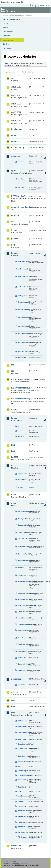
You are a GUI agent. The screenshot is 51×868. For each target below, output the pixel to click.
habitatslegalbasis (23, 317)
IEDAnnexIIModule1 (20, 379)
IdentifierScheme (23, 762)
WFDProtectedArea (23, 816)
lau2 (13, 451)
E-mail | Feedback (9, 861)
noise (14, 503)
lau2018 (15, 457)
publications (17, 679)
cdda (13, 135)
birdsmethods (23, 276)
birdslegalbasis (23, 261)
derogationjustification (23, 302)
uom (13, 707)
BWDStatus (22, 739)
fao (13, 222)
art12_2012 (16, 87)
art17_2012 (16, 112)
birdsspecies (22, 296)
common (15, 141)
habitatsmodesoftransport (23, 343)
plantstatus (22, 480)
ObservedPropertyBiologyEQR (23, 780)
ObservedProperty (23, 775)
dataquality (16, 156)
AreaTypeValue (23, 519)
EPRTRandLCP (18, 196)
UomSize (21, 802)
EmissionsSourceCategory (23, 756)
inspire (14, 410)
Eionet (12, 15)
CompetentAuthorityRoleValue (23, 525)
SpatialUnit (22, 787)
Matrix (20, 766)
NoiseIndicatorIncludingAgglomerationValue (23, 581)
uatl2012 (21, 437)
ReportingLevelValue (23, 638)
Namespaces (8, 48)
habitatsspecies (23, 351)
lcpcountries (22, 474)
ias (13, 365)
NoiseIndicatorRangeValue (23, 593)
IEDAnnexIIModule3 (20, 388)
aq (12, 78)
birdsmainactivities (23, 269)
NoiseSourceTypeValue (23, 612)
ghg (13, 245)
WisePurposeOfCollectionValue (23, 837)
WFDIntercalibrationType (23, 811)
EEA (13, 2)
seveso (15, 692)
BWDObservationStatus (23, 721)
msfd (14, 495)
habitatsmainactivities (23, 326)
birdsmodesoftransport (23, 287)
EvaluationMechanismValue (23, 539)
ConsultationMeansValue (23, 533)
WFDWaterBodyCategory (23, 827)
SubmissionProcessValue (23, 664)
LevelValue (22, 575)
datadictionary (18, 148)
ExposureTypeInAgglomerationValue (23, 546)
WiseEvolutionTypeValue (23, 832)
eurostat (15, 216)
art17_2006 (16, 104)
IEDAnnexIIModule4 (20, 399)
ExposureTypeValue (23, 554)
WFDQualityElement (23, 822)
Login (33, 5)
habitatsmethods (23, 334)
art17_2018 (16, 121)
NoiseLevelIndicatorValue (23, 606)
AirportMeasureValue (23, 511)
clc (19, 426)
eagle (20, 431)
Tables (5, 28)
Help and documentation (12, 19)
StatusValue (22, 658)
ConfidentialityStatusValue (23, 748)
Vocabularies (8, 40)
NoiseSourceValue (23, 618)
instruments (22, 358)
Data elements (8, 32)
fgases (14, 230)
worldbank (16, 846)
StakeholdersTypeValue (23, 652)
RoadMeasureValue (23, 644)
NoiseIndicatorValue (23, 599)
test (13, 700)
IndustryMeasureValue (23, 560)
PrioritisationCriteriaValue (23, 624)
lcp (13, 466)
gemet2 (15, 239)
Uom (19, 791)
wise (13, 713)
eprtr (13, 171)
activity (20, 179)
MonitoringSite (23, 771)
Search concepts (30, 72)
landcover (16, 418)
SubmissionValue (23, 670)
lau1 (13, 445)
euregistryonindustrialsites (20, 207)
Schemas (6, 36)
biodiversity (17, 129)
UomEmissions (23, 796)
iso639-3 (21, 568)
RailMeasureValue (23, 630)
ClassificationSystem (23, 744)
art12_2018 (16, 95)
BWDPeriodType (23, 727)
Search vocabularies (13, 72)
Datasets (6, 23)
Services (6, 44)
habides (15, 253)
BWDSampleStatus (23, 732)
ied (13, 371)
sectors (21, 487)
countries (21, 685)
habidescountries (23, 310)
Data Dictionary (20, 15)
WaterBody (22, 806)
